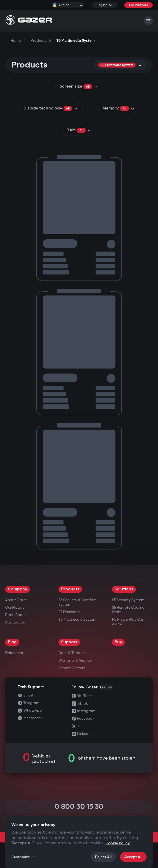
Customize (24, 857)
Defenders (14, 653)
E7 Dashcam (69, 612)
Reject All (103, 857)
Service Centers (72, 668)
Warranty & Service (75, 660)
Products (70, 589)
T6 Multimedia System (77, 619)
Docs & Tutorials (72, 653)
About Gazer (16, 600)
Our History (15, 607)
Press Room (15, 615)
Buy (118, 642)
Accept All (133, 857)
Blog (12, 642)
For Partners (139, 5)
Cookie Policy (118, 843)
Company (18, 589)
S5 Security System (128, 600)
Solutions (124, 589)
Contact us (15, 622)
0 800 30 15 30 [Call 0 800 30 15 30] (79, 807)
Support (69, 642)
